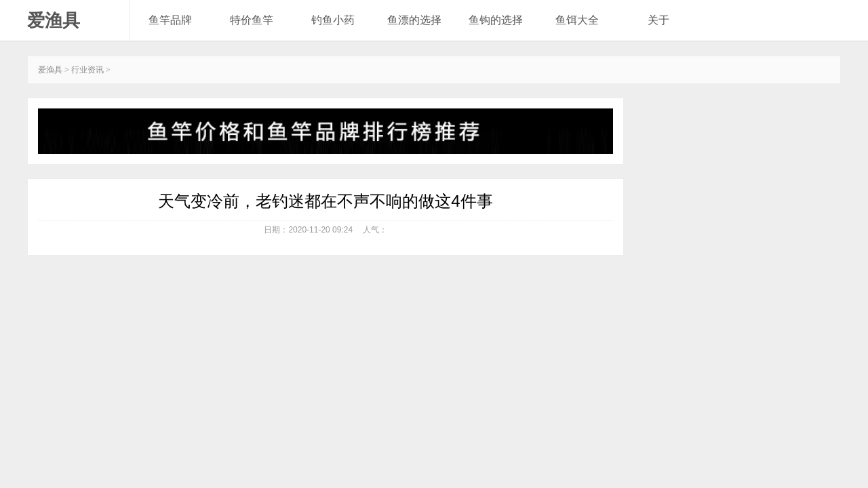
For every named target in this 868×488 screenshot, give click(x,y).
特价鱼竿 (252, 20)
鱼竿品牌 (170, 20)
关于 (658, 20)
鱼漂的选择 (414, 20)
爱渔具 (54, 20)
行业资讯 (87, 70)
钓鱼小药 (333, 20)
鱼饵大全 (577, 20)
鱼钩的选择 (496, 20)
